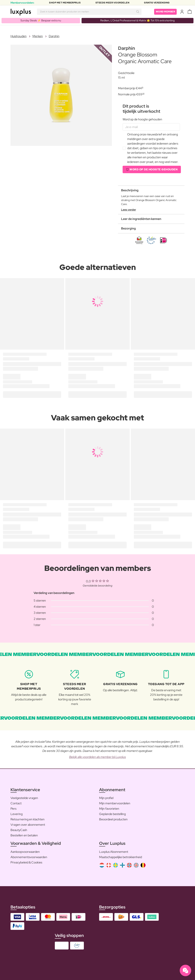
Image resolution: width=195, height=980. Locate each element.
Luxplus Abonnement (114, 852)
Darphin (54, 36)
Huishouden (19, 36)
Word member (165, 12)
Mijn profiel (106, 798)
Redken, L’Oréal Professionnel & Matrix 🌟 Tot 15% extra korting (137, 20)
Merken (38, 36)
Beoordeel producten (113, 819)
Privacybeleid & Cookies (26, 862)
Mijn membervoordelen (115, 803)
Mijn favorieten (109, 809)
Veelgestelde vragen (24, 798)
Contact (16, 803)
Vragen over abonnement (28, 825)
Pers (13, 809)
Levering (17, 814)
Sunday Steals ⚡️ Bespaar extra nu (41, 20)
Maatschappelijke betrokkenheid (121, 857)
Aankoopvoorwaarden (25, 852)
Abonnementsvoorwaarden (29, 857)
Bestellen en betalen (24, 835)
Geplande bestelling (112, 814)
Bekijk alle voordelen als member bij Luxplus (97, 757)
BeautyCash (19, 830)
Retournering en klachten (28, 819)
